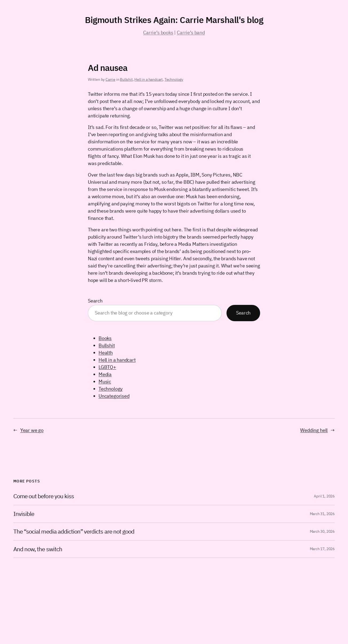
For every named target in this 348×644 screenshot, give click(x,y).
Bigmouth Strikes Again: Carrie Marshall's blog (174, 20)
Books (105, 338)
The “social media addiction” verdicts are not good (74, 532)
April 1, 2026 (324, 496)
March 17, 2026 (322, 549)
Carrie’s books (158, 32)
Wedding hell (314, 430)
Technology (174, 79)
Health (106, 353)
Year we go (32, 430)
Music (105, 382)
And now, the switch (38, 549)
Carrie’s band (191, 32)
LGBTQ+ (107, 367)
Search (95, 301)
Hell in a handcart (148, 79)
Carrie (110, 79)
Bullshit (126, 79)
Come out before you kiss (44, 496)
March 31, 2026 (322, 514)
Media (105, 374)
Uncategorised (114, 396)
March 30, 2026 (322, 531)
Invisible (24, 514)
